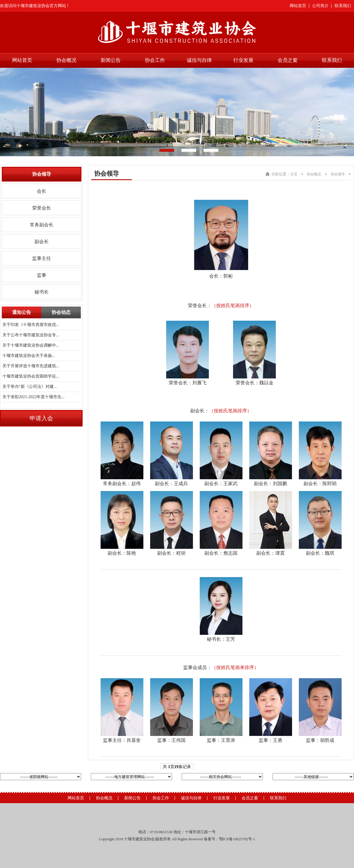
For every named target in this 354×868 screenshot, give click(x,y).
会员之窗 (288, 60)
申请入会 (41, 418)
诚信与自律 (199, 60)
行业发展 (243, 60)
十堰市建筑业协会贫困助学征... (31, 376)
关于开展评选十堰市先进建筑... (31, 366)
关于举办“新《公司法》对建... (30, 387)
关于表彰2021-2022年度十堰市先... (33, 397)
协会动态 (61, 312)
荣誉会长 (42, 208)
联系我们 (343, 6)
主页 (294, 174)
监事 (42, 275)
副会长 (42, 242)
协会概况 (66, 60)
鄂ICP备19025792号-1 (237, 839)
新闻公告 (111, 60)
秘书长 (42, 292)
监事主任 (42, 258)
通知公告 (22, 312)
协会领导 (338, 174)
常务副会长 (42, 225)
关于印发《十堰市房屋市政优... (31, 325)
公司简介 (320, 6)
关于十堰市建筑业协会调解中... (31, 345)
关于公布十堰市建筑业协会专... (31, 335)
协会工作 (155, 60)
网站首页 (298, 6)
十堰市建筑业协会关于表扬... (29, 356)
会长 (42, 191)
